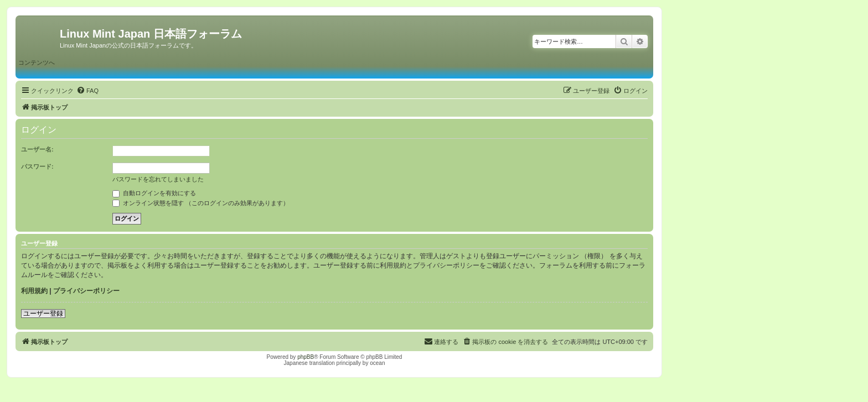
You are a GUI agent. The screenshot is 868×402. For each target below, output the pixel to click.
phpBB (306, 357)
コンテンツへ (37, 62)
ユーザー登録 (43, 314)
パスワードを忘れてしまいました (158, 179)
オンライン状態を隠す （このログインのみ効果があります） (201, 203)
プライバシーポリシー (86, 291)
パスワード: (37, 166)
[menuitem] (87, 91)
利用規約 (34, 291)
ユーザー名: (37, 149)
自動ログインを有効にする (154, 193)
